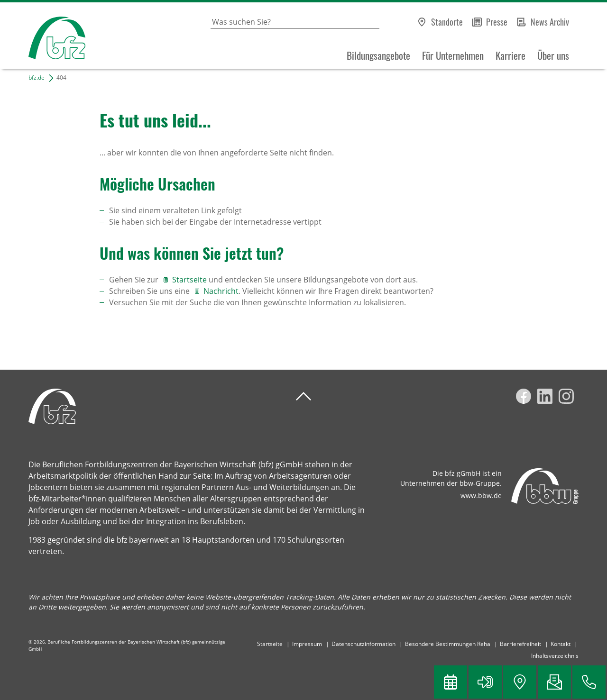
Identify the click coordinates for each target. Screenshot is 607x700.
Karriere (510, 55)
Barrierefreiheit (520, 644)
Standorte (447, 22)
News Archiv (550, 22)
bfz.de (37, 77)
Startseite (190, 280)
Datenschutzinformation (363, 644)
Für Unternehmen (453, 55)
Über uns (553, 55)
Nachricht (221, 291)
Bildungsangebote (378, 55)
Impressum (307, 644)
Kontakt (561, 644)
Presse (497, 22)
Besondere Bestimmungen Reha (448, 644)
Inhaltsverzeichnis (555, 656)
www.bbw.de (481, 495)
